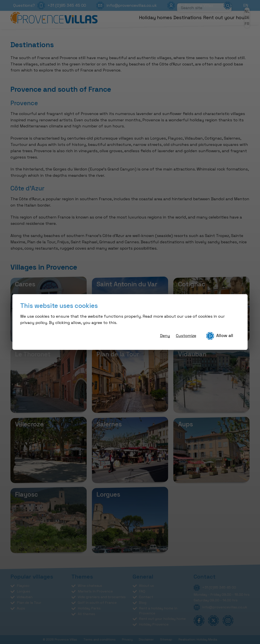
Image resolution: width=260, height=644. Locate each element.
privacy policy (34, 323)
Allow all (220, 336)
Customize (186, 336)
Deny (165, 336)
